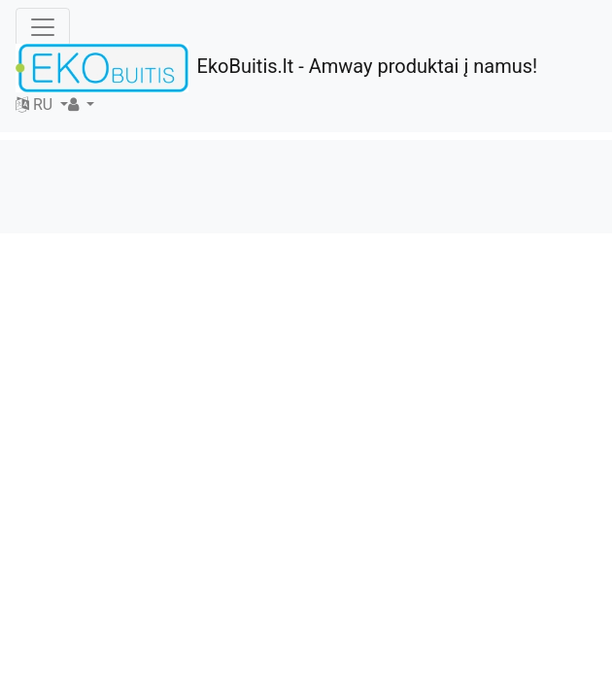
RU (36, 105)
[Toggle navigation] (43, 27)
